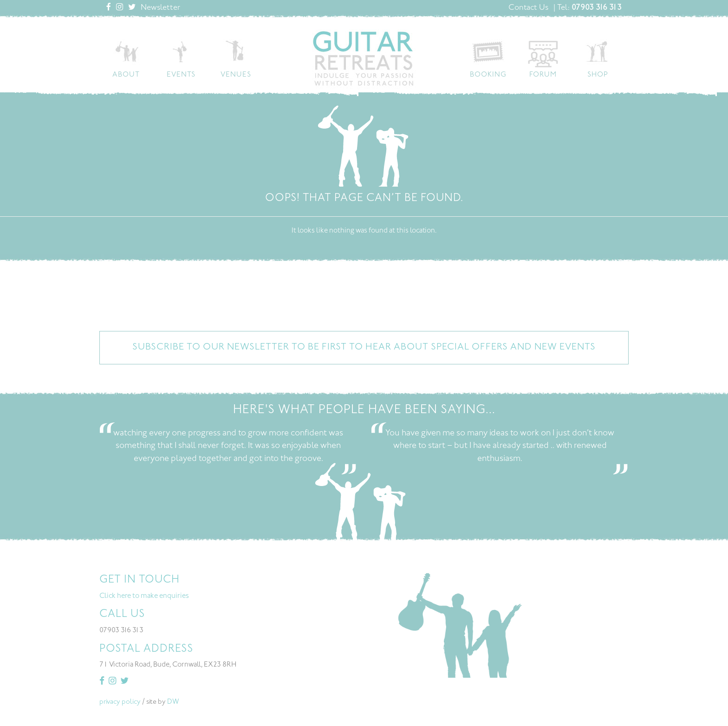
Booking (488, 75)
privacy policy (120, 702)
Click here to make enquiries (144, 596)
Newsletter (160, 8)
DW (173, 702)
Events (181, 75)
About (126, 75)
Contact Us (528, 8)
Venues (236, 75)
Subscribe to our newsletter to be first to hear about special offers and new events (364, 347)
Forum (543, 75)
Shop (598, 75)
